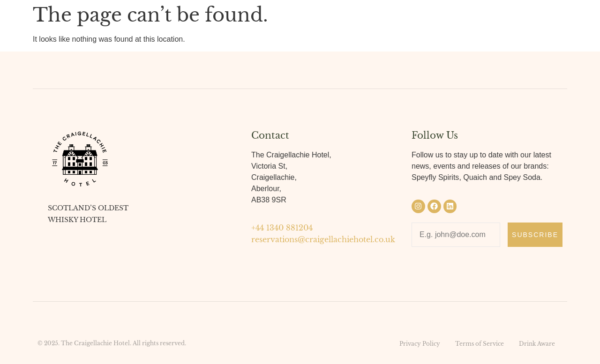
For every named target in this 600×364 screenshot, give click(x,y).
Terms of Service (480, 344)
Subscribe (535, 235)
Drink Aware (537, 344)
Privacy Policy (420, 344)
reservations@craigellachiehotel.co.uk (323, 239)
